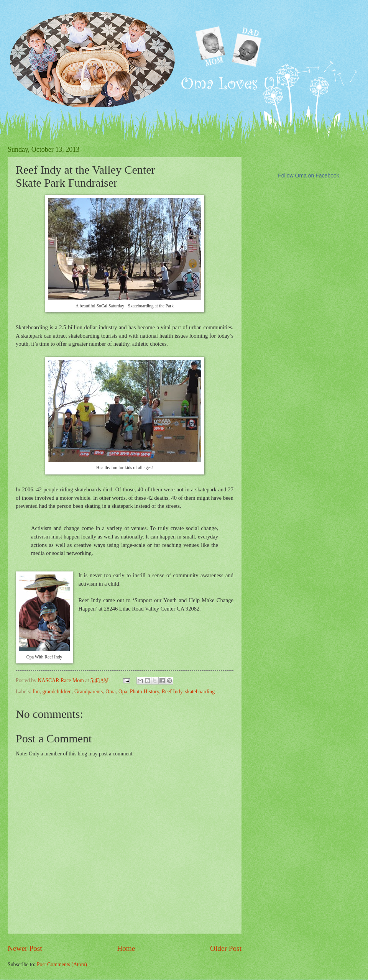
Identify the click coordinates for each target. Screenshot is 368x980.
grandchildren (57, 692)
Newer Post (25, 948)
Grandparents (89, 692)
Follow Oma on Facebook (309, 176)
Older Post (226, 948)
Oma (111, 692)
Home (126, 948)
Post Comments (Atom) (62, 964)
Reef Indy (172, 692)
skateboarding (200, 692)
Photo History (145, 692)
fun (36, 692)
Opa (123, 692)
